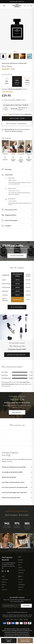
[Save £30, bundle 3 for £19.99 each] (25, 641)
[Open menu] (4, 6)
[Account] (28, 6)
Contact (20, 590)
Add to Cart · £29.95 (17, 118)
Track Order (5, 579)
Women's (20, 562)
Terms (12, 619)
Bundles (20, 568)
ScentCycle (21, 587)
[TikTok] (5, 571)
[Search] (25, 6)
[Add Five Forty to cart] (9, 641)
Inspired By (21, 573)
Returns (4, 584)
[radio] (7, 81)
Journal (20, 582)
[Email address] (12, 606)
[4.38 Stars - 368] (8, 69)
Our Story (21, 579)
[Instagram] (3, 571)
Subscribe (26, 606)
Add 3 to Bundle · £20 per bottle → (17, 124)
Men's (19, 565)
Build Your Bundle (17, 308)
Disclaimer (26, 619)
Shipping (4, 582)
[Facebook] (8, 571)
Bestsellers (21, 560)
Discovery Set (21, 570)
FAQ (3, 587)
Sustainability (21, 584)
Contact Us (4, 590)
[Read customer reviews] (17, 114)
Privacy (8, 619)
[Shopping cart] (31, 6)
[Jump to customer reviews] (17, 70)
